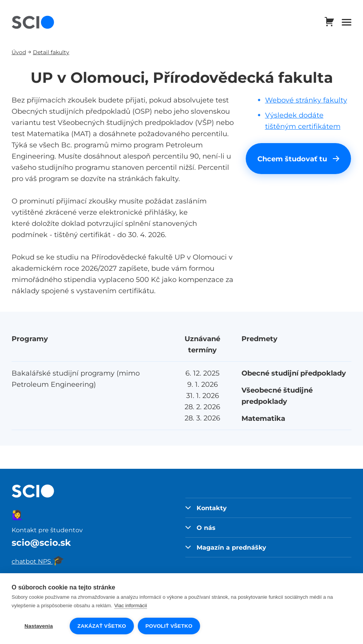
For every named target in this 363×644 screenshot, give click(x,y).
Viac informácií (131, 606)
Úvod (19, 52)
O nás (200, 528)
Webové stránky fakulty (306, 100)
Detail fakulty (51, 52)
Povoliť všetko (169, 626)
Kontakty (206, 508)
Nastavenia (39, 626)
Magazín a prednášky (226, 547)
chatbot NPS (38, 561)
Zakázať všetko (102, 626)
